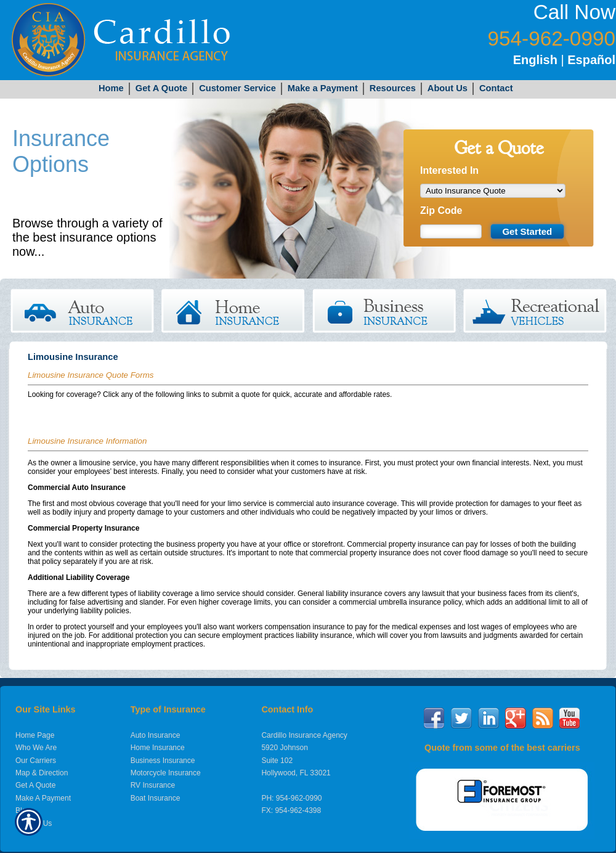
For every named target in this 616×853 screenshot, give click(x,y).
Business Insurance (163, 761)
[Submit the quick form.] (527, 231)
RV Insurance (153, 785)
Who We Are (36, 748)
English (535, 60)
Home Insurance (158, 748)
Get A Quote (35, 785)
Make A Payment (43, 798)
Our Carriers (36, 761)
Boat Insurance (156, 798)
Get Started (76, 251)
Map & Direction (42, 773)
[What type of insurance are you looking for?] (493, 191)
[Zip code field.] (451, 231)
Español (591, 60)
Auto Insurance (156, 735)
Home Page (35, 735)
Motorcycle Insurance (166, 773)
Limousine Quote (57, 413)
